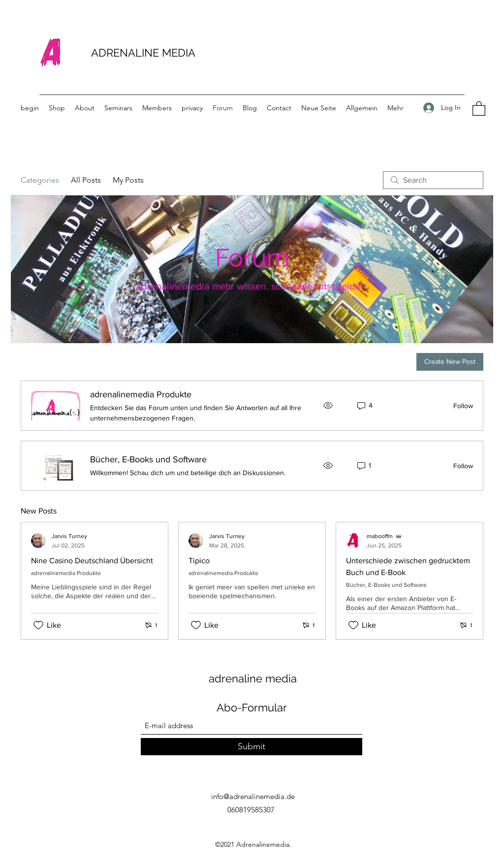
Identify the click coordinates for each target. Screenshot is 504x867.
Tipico (199, 561)
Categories (40, 180)
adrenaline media (253, 678)
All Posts (86, 180)
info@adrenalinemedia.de (253, 796)
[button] (479, 108)
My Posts (128, 180)
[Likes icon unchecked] (38, 625)
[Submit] (252, 747)
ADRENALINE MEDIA (143, 53)
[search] (433, 180)
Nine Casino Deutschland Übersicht (92, 561)
